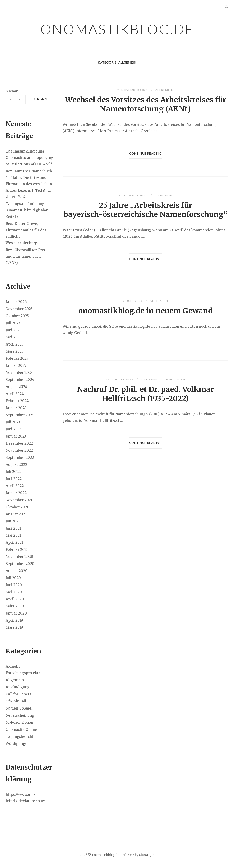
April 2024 (15, 394)
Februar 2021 (17, 550)
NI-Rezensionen (19, 722)
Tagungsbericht (20, 737)
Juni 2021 (13, 528)
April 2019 (14, 620)
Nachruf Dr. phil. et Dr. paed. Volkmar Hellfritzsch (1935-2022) (146, 394)
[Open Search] (226, 7)
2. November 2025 (133, 90)
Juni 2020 (14, 585)
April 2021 (14, 542)
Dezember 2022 (19, 443)
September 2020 (20, 564)
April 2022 (15, 486)
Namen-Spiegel (19, 708)
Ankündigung (18, 687)
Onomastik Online (21, 729)
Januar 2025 (16, 365)
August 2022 (16, 465)
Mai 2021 (13, 535)
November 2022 (19, 450)
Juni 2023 (13, 429)
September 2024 (20, 380)
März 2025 (15, 351)
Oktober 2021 (17, 507)
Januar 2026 (16, 302)
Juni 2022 (14, 479)
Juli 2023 (13, 422)
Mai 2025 (14, 337)
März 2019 (14, 627)
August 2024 (16, 387)
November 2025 (19, 309)
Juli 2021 (13, 521)
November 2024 (19, 373)
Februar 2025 (17, 358)
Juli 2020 (13, 578)
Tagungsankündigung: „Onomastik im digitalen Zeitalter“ (27, 210)
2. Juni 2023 (133, 301)
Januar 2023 (16, 436)
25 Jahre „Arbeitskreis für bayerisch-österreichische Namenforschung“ (145, 210)
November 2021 (19, 500)
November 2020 (19, 557)
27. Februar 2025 (133, 195)
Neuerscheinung (20, 715)
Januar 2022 (16, 493)
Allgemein (165, 90)
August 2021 (16, 514)
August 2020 (17, 571)
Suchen (12, 91)
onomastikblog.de (117, 29)
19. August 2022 (120, 379)
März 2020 (15, 606)
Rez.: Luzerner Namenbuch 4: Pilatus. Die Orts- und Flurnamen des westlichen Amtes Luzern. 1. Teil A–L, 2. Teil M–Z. (29, 184)
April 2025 (15, 344)
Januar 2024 (16, 408)
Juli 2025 (13, 323)
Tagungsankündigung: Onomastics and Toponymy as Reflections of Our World (29, 158)
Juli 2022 (13, 472)
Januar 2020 (16, 613)
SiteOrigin (147, 855)
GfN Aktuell (16, 701)
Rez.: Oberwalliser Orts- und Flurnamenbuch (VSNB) (26, 256)
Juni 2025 (14, 330)
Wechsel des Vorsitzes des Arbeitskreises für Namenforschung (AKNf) (146, 104)
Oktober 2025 (17, 316)
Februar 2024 (17, 401)
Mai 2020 (14, 592)
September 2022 (20, 458)
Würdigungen (173, 379)
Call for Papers (19, 694)
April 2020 (15, 599)
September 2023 (20, 415)
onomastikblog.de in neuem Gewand (146, 311)
